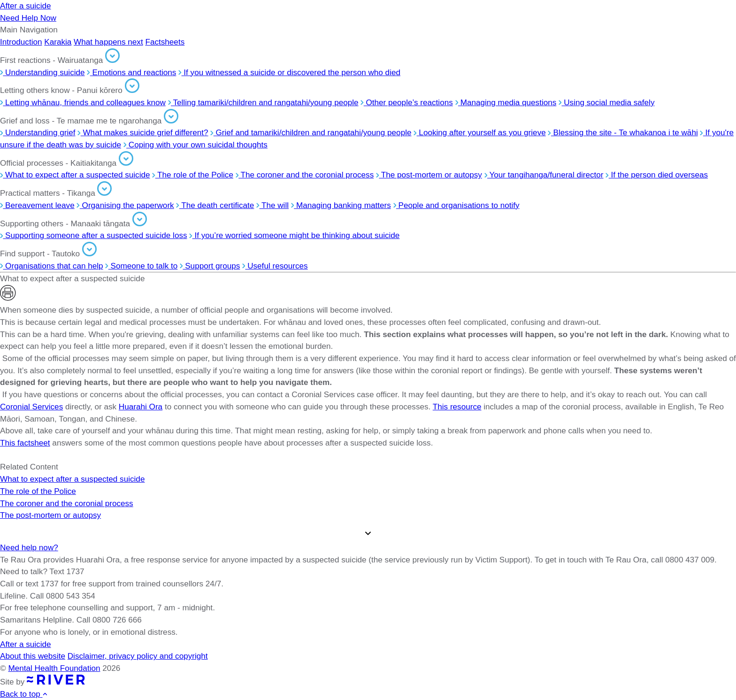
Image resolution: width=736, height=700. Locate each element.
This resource (457, 407)
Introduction (21, 42)
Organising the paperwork (125, 205)
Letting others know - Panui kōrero (70, 90)
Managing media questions (506, 102)
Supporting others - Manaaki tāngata (73, 223)
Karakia (58, 42)
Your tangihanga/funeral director (544, 175)
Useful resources (275, 266)
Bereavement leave (37, 205)
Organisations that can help (52, 266)
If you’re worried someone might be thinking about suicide (294, 235)
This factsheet (25, 443)
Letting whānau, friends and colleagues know (83, 102)
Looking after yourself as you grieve (479, 132)
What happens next (108, 42)
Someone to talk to (141, 266)
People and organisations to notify (456, 205)
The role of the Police (193, 175)
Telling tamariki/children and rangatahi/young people (263, 102)
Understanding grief (38, 132)
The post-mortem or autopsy (429, 175)
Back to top (24, 694)
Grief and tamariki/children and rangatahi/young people (311, 132)
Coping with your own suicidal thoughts (195, 145)
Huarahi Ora (141, 407)
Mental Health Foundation (54, 668)
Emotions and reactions (131, 72)
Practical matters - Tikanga (56, 193)
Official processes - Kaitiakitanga (67, 163)
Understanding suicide (42, 72)
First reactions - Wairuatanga (60, 60)
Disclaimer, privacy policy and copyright (138, 656)
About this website (33, 656)
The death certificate (215, 205)
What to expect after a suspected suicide (75, 175)
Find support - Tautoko (48, 254)
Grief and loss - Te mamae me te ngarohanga (89, 121)
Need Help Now (28, 18)
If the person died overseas (657, 175)
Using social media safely (606, 102)
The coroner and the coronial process (305, 175)
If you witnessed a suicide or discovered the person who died (289, 72)
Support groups (210, 266)
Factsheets (165, 42)
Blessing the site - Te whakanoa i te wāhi (623, 132)
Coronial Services (31, 407)
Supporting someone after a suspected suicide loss (94, 235)
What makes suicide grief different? (143, 132)
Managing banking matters (341, 205)
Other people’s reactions (406, 102)
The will (272, 205)
